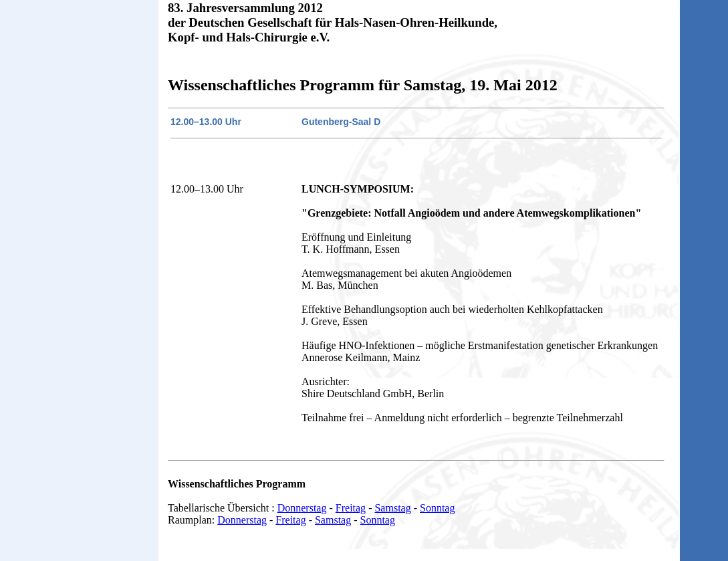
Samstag (392, 508)
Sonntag (437, 508)
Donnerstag (302, 508)
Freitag (351, 508)
